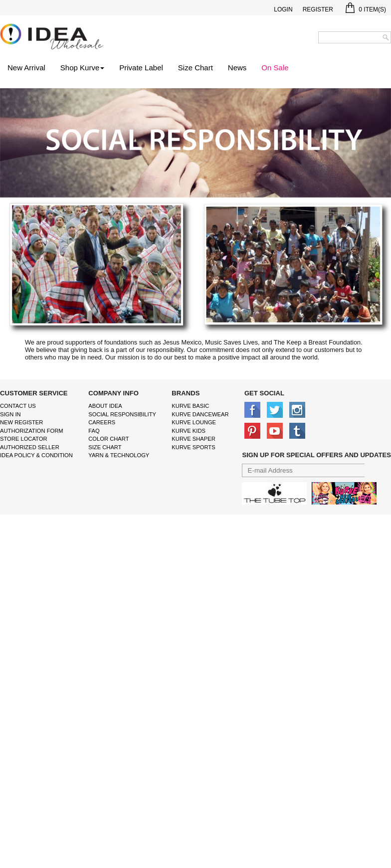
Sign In (10, 414)
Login (283, 9)
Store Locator (24, 439)
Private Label (141, 68)
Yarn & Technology (119, 455)
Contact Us (18, 406)
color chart (108, 439)
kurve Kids (189, 431)
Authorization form (32, 431)
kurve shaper (193, 439)
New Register (21, 422)
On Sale (275, 68)
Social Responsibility (122, 414)
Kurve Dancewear (200, 414)
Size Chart (195, 68)
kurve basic (190, 406)
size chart (105, 447)
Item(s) (366, 9)
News (237, 68)
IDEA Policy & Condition (36, 455)
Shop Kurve (82, 68)
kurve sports (193, 447)
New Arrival (26, 68)
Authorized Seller (30, 447)
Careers (102, 422)
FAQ (94, 431)
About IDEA (105, 406)
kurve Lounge (194, 422)
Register (318, 9)
